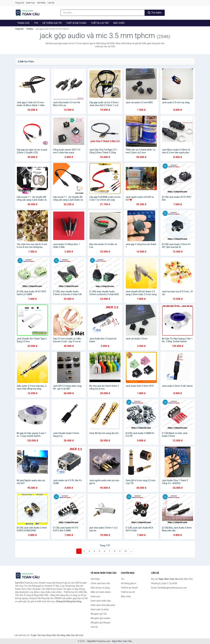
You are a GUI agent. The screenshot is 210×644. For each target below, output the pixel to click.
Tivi (36, 23)
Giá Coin (79, 635)
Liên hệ (51, 3)
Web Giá (70, 635)
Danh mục (31, 3)
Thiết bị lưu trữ (100, 23)
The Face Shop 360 (46, 635)
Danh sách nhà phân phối (103, 605)
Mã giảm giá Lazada (101, 618)
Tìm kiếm (155, 13)
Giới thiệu (41, 3)
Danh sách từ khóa (100, 609)
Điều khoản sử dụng (100, 588)
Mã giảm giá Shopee (101, 623)
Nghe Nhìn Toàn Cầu (122, 641)
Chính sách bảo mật (100, 583)
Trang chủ (19, 3)
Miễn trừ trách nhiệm (101, 592)
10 (125, 551)
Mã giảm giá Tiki (99, 614)
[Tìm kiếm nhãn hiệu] (103, 13)
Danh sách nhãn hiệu (101, 601)
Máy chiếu (119, 23)
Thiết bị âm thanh (76, 23)
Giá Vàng (61, 635)
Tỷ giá (33, 635)
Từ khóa (30, 29)
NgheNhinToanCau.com (99, 641)
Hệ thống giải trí (52, 23)
